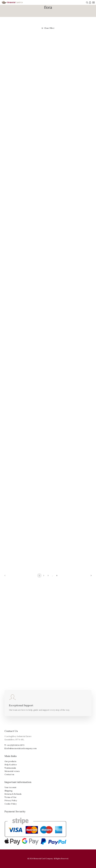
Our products (10, 761)
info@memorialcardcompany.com (21, 748)
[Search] (87, 2)
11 (57, 575)
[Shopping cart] (90, 2)
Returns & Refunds (13, 794)
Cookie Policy (11, 804)
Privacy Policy (11, 800)
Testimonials (10, 768)
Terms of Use (10, 797)
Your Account (10, 787)
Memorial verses (12, 771)
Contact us (9, 774)
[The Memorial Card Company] (15, 2)
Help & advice (11, 765)
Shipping (8, 791)
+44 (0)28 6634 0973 (15, 745)
